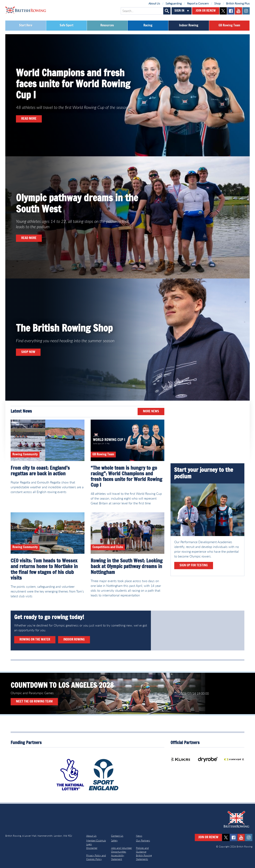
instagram (246, 11)
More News (151, 411)
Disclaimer (92, 848)
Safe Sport (66, 25)
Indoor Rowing (189, 25)
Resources (107, 25)
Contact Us (117, 836)
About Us (154, 3)
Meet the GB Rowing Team (34, 702)
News (139, 836)
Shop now (28, 352)
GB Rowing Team (229, 25)
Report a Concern (198, 3)
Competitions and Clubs (108, 547)
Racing (148, 25)
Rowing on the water (35, 640)
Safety (114, 840)
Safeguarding (174, 3)
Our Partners (143, 840)
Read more (29, 119)
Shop (217, 3)
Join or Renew (206, 11)
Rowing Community (25, 454)
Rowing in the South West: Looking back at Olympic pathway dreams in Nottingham (127, 567)
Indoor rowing (74, 640)
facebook (231, 11)
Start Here (26, 25)
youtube (238, 11)
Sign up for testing (194, 565)
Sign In (179, 11)
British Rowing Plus (238, 3)
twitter (223, 11)
